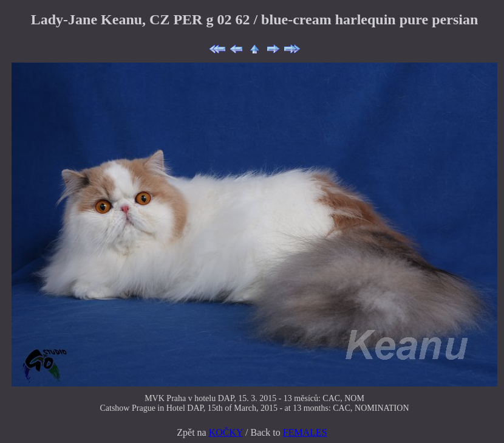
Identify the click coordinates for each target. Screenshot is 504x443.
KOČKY (226, 432)
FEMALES (305, 432)
